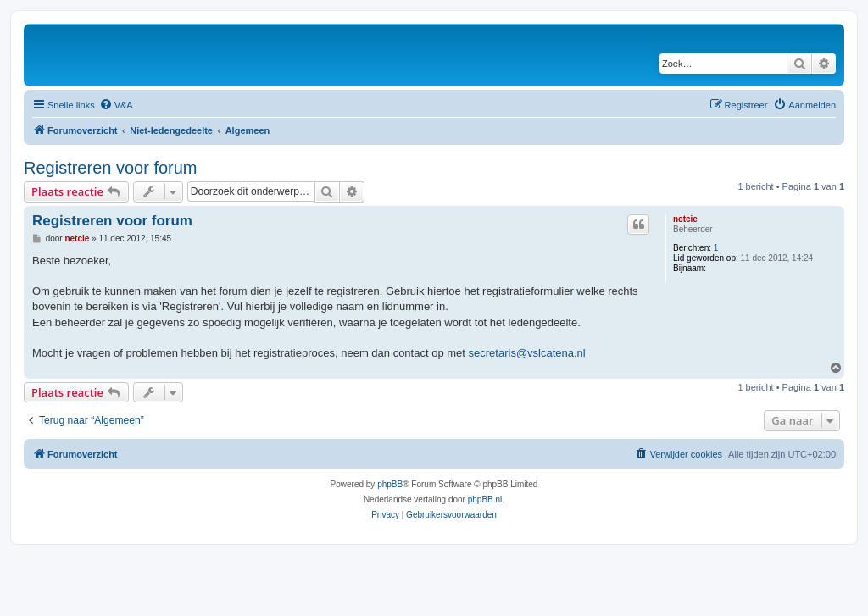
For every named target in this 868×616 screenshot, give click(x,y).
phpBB (390, 484)
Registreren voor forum (111, 168)
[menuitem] (116, 105)
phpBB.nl (485, 499)
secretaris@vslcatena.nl (527, 353)
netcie (685, 219)
